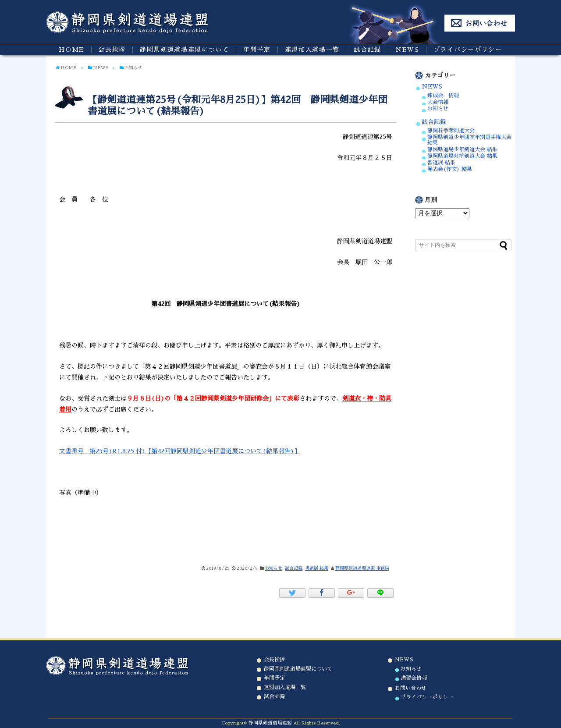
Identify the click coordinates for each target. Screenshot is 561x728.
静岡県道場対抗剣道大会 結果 (462, 156)
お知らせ (273, 568)
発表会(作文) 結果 (450, 169)
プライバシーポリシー (468, 50)
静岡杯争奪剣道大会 (451, 131)
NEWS (407, 50)
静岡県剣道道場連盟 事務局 (362, 568)
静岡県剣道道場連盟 (270, 723)
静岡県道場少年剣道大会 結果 (462, 149)
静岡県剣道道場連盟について (185, 50)
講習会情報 (414, 678)
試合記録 (367, 50)
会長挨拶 (112, 50)
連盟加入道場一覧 (312, 50)
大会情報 (438, 102)
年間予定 (257, 50)
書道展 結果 (317, 568)
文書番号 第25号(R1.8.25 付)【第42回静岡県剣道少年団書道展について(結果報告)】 (180, 451)
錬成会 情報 (443, 96)
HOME (71, 50)
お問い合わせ (411, 688)
